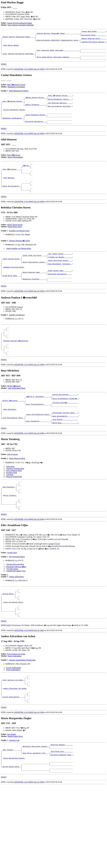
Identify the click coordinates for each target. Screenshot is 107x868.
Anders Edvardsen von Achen (15, 734)
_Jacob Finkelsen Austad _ (36, 123)
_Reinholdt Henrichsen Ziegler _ (36, 795)
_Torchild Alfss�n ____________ (65, 429)
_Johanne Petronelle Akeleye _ (93, 44)
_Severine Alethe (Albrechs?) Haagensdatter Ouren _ (58, 42)
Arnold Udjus (12, 589)
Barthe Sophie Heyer (15, 784)
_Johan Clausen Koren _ (11, 275)
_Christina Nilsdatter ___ (36, 131)
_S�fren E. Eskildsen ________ (39, 423)
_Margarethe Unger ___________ (93, 36)
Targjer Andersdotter (16, 613)
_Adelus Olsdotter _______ (36, 111)
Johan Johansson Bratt (17, 489)
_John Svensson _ (9, 519)
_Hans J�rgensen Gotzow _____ (60, 101)
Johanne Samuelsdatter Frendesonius (22, 702)
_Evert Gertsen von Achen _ (13, 724)
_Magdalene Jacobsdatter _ (13, 127)
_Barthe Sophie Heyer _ (11, 819)
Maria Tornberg (10, 529)
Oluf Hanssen (9, 190)
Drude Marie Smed (15, 242)
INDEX (4, 70)
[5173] (57, 580)
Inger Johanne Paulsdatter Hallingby (21, 25)
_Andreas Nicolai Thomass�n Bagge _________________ (58, 34)
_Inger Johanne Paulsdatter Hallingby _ (18, 58)
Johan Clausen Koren (15, 240)
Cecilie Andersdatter (14, 710)
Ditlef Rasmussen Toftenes (19, 96)
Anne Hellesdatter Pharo (17, 414)
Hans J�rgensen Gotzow (16, 90)
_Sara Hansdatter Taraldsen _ (60, 281)
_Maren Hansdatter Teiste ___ (60, 105)
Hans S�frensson (14, 165)
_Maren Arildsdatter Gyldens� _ (65, 425)
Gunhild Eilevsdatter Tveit (16, 607)
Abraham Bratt (12, 503)
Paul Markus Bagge (11, 48)
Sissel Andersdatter (15, 698)
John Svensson (13, 485)
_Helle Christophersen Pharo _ (38, 443)
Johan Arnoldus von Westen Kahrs (19, 264)
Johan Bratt (10, 497)
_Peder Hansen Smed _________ (60, 289)
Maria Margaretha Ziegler (14, 809)
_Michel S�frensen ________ (14, 427)
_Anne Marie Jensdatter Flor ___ (36, 803)
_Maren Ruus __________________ (65, 454)
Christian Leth (14, 788)
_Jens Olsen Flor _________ (61, 801)
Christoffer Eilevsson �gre (16, 603)
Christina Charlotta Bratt (15, 499)
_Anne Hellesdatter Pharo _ (13, 447)
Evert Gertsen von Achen (16, 696)
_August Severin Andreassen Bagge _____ (18, 38)
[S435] (9, 667)
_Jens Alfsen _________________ (65, 449)
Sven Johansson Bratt (14, 501)
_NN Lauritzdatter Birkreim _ (60, 113)
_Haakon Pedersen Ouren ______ (93, 40)
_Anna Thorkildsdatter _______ (38, 431)
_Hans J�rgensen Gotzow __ (13, 107)
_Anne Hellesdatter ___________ (65, 445)
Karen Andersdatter (13, 712)
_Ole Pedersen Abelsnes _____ (60, 109)
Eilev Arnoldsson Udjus (14, 642)
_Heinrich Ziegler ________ (61, 793)
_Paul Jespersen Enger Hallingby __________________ (58, 54)
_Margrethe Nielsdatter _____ (60, 293)
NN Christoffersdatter (17, 593)
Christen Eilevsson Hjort (15, 601)
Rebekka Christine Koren (14, 285)
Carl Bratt (10, 505)
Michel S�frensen (14, 412)
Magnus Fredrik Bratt (14, 507)
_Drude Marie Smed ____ (11, 296)
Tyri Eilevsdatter (12, 605)
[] (3, 667)
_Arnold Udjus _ (8, 632)
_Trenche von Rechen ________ (60, 273)
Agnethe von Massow (17, 336)
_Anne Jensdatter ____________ (38, 451)
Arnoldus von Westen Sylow (19, 246)
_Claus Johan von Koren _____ (34, 271)
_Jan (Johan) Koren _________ (60, 269)
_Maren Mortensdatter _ (11, 200)
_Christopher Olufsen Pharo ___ (65, 441)
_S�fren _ (26, 176)
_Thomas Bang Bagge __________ (93, 32)
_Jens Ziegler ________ (11, 799)
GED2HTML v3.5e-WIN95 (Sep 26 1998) (29, 74)
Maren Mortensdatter (15, 167)
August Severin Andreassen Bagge (20, 23)
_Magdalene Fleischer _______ (34, 300)
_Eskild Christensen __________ (65, 421)
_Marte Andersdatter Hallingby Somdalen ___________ (58, 62)
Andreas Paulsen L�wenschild (16, 364)
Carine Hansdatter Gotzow (14, 117)
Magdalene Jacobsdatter (16, 92)
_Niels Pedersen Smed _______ (34, 291)
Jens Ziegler (12, 782)
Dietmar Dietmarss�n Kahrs (20, 256)
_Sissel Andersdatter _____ (13, 744)
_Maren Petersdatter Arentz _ (34, 279)
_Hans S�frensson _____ (12, 180)
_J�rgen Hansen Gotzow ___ (36, 103)
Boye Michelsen (10, 437)
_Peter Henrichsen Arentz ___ (60, 277)
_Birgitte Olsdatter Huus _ (61, 805)
